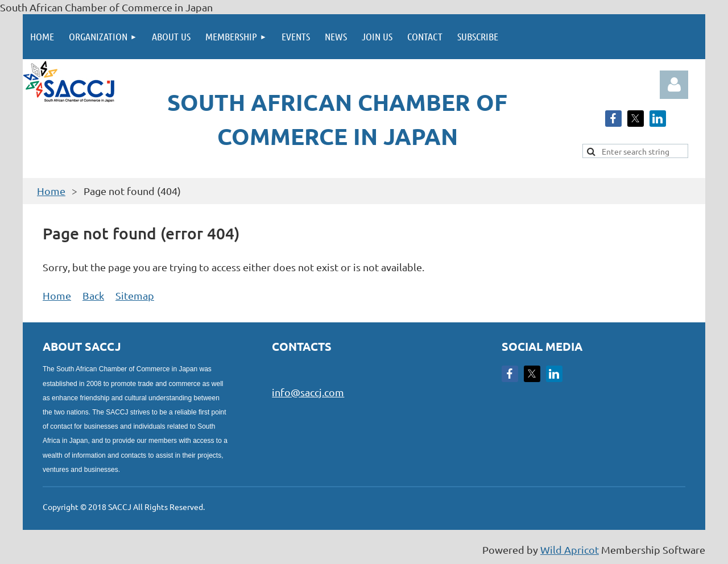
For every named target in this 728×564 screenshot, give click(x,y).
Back (93, 295)
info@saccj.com (308, 392)
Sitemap (135, 295)
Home (51, 191)
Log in (674, 85)
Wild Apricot (570, 550)
